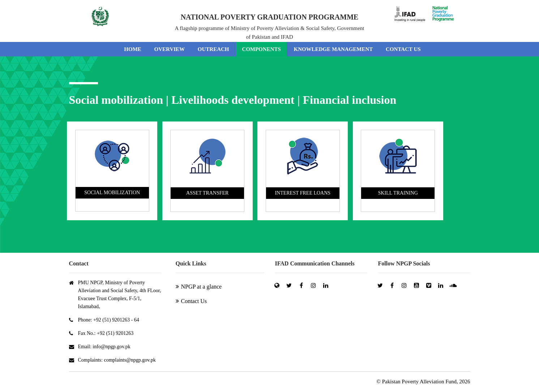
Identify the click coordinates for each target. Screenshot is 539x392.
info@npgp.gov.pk (112, 347)
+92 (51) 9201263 (115, 333)
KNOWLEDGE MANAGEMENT (333, 49)
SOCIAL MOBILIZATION (112, 193)
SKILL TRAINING (398, 193)
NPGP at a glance (202, 287)
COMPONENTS (261, 49)
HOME (133, 49)
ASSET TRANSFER (207, 193)
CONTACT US (403, 49)
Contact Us (194, 301)
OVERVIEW (170, 49)
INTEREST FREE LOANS (303, 193)
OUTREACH (213, 49)
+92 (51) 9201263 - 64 (116, 320)
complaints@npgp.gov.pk (130, 360)
